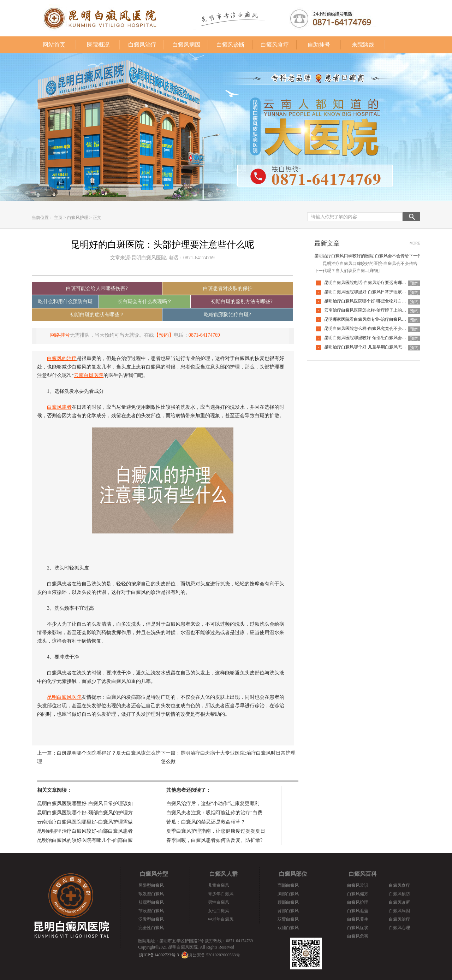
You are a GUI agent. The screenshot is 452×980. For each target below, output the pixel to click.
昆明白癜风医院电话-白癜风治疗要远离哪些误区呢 (371, 283)
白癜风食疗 (275, 45)
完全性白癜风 (151, 928)
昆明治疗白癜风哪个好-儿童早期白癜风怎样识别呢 (371, 347)
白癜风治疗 (142, 45)
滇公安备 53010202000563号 (214, 955)
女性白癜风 (219, 911)
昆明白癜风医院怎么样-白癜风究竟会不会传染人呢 (371, 329)
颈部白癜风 (288, 902)
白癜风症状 (358, 928)
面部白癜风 (288, 885)
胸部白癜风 (288, 894)
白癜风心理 (399, 928)
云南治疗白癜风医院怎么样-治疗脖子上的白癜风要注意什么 (380, 310)
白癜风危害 (358, 936)
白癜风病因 (186, 45)
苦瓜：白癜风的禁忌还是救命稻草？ (206, 822)
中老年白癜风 (221, 919)
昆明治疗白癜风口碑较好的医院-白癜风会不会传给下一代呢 (370, 256)
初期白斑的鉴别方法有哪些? (242, 302)
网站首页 (54, 45)
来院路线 (363, 45)
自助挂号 (319, 45)
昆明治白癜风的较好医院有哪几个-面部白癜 (85, 840)
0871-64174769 (204, 335)
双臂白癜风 (288, 919)
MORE (415, 243)
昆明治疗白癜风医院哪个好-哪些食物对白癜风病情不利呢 (378, 301)
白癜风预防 (399, 894)
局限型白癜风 (151, 885)
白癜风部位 (293, 874)
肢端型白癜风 (151, 902)
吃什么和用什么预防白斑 (65, 302)
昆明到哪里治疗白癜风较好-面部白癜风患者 (85, 831)
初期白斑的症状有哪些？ (97, 315)
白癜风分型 (154, 874)
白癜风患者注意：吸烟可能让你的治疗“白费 (214, 813)
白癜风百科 (363, 874)
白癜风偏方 (358, 894)
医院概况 (98, 45)
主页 (58, 218)
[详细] (374, 271)
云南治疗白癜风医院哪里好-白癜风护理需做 (85, 822)
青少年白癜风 (221, 894)
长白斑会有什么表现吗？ (145, 302)
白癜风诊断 (231, 45)
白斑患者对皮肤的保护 (228, 288)
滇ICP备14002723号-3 (159, 955)
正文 (97, 218)
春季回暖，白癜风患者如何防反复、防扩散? (214, 840)
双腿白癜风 (288, 928)
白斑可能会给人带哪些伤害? (97, 288)
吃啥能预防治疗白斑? (227, 315)
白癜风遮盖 (358, 911)
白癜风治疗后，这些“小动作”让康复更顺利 (213, 804)
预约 (414, 283)
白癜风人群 (224, 874)
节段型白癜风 (151, 911)
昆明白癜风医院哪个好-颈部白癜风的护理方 (85, 813)
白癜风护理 (78, 218)
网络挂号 (60, 335)
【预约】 (164, 335)
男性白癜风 (219, 902)
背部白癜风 (288, 911)
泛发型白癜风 (151, 919)
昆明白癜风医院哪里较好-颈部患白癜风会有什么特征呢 (376, 338)
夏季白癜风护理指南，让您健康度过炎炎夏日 (216, 831)
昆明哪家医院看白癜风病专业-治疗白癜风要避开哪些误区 (378, 319)
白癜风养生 (358, 919)
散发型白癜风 (151, 894)
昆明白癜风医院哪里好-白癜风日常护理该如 (85, 804)
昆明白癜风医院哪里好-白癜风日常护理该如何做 (369, 292)
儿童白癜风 (219, 885)
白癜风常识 (358, 885)
